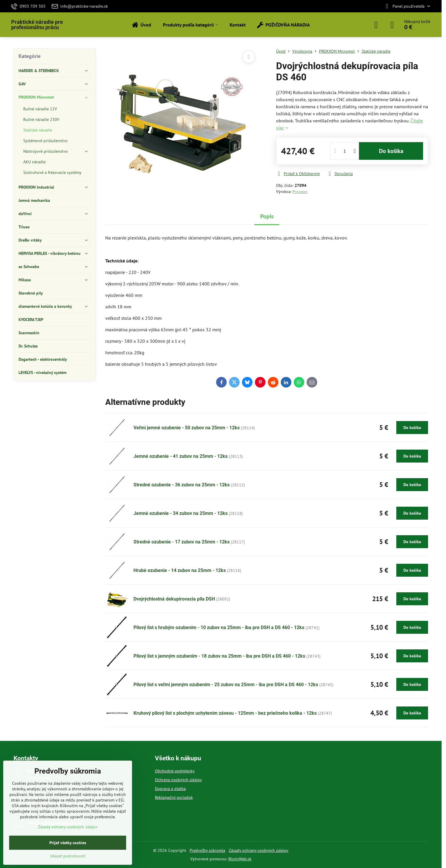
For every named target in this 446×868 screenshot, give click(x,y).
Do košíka (391, 151)
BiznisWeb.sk (240, 859)
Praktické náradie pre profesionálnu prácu (37, 25)
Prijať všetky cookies (68, 843)
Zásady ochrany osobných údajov (259, 850)
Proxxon (300, 192)
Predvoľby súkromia (207, 850)
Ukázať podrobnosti (68, 856)
